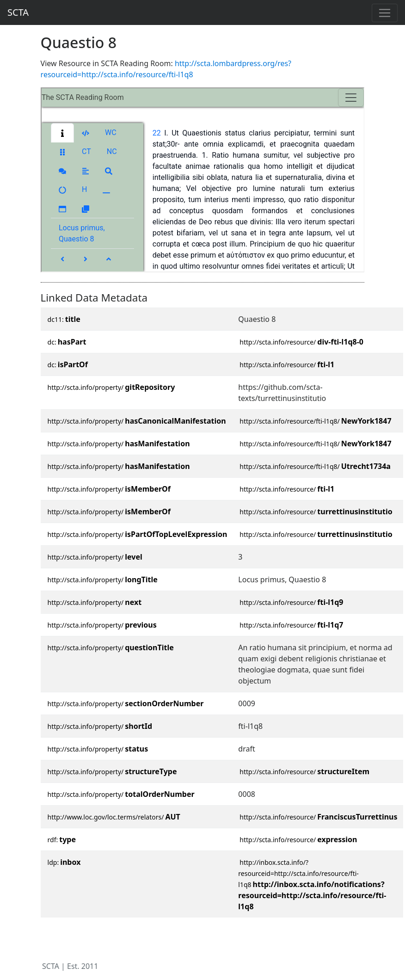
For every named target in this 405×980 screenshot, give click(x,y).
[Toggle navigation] (385, 13)
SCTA (18, 12)
